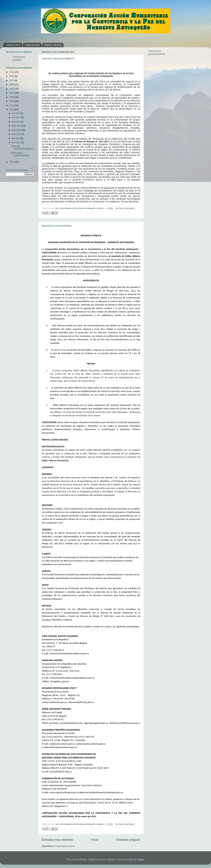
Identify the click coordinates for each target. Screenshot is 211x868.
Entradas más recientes (57, 840)
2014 (12, 106)
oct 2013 (16, 122)
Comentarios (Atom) (65, 846)
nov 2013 (17, 117)
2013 (12, 110)
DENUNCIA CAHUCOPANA (57, 226)
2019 (12, 85)
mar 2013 (17, 134)
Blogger (141, 859)
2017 (12, 93)
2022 (12, 72)
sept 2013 (17, 126)
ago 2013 (17, 130)
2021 (12, 76)
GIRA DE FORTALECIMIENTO (58, 59)
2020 (12, 80)
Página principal (32, 45)
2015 (12, 101)
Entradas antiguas (128, 840)
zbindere (111, 859)
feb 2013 (16, 138)
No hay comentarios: (125, 208)
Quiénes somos (13, 45)
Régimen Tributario (53, 45)
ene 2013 (17, 143)
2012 (12, 162)
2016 (12, 97)
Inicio (95, 840)
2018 (12, 89)
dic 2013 (16, 113)
